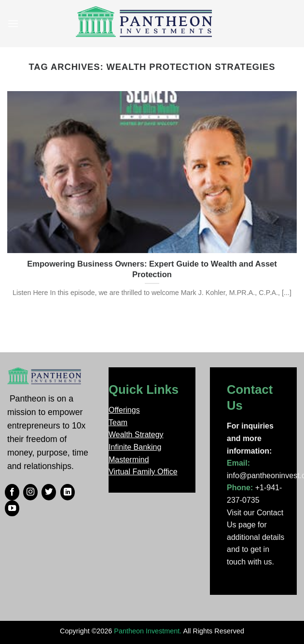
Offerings (124, 410)
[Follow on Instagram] (30, 492)
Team (118, 423)
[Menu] (13, 23)
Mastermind (129, 460)
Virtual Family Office (143, 472)
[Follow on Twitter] (49, 492)
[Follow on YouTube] (12, 509)
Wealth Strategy (136, 435)
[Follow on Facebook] (12, 492)
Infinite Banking (135, 447)
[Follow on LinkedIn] (68, 492)
